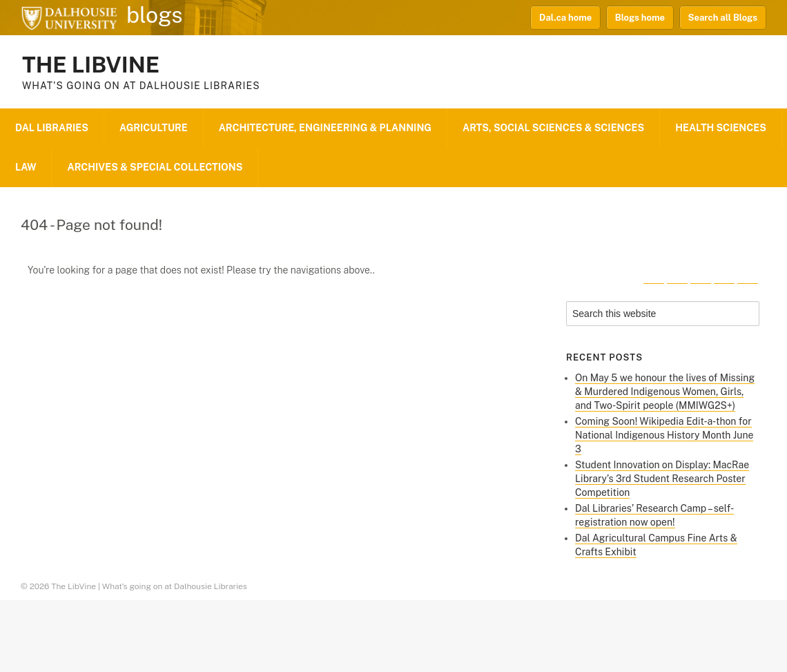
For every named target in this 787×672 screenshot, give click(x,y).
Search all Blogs (723, 18)
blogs (155, 15)
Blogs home (640, 18)
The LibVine (91, 65)
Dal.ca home (565, 18)
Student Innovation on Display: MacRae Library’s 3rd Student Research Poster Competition (662, 479)
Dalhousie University (69, 17)
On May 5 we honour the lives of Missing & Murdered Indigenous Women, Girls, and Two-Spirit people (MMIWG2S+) (665, 392)
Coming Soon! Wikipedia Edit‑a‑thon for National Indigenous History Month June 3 (664, 435)
